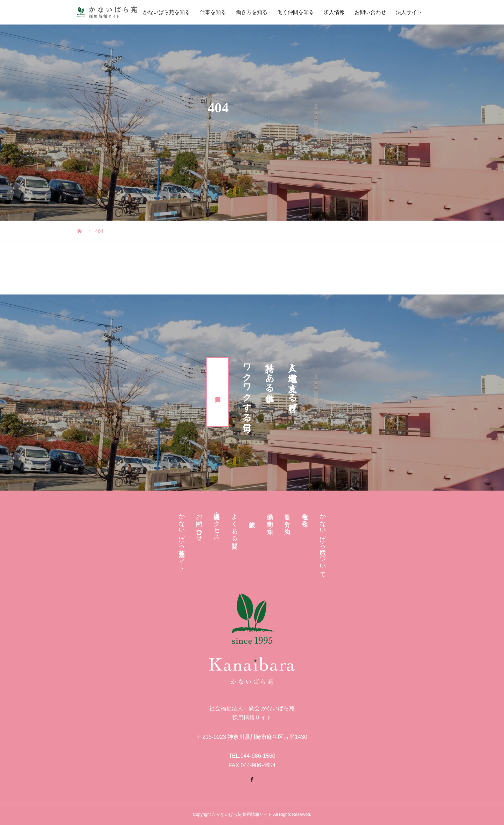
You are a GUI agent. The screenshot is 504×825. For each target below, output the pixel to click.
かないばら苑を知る (166, 12)
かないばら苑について (323, 542)
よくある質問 (234, 524)
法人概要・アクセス (217, 524)
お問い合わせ (370, 12)
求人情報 (334, 12)
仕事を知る (213, 12)
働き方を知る (252, 12)
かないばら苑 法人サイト (182, 539)
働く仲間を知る (296, 12)
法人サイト (409, 12)
